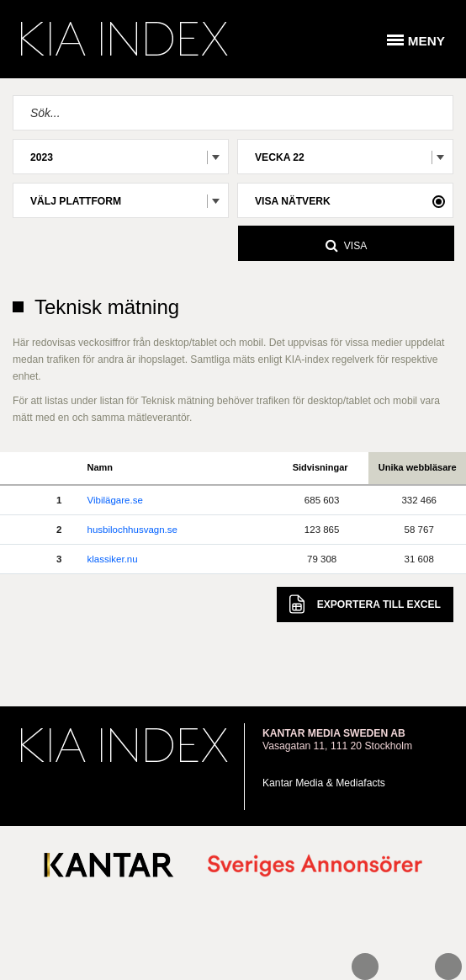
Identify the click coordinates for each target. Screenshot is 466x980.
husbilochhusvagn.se (132, 530)
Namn (101, 467)
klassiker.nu (113, 559)
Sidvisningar (320, 467)
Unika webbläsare (418, 467)
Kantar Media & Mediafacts (324, 783)
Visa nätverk (293, 201)
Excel (365, 604)
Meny (426, 41)
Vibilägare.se (115, 500)
